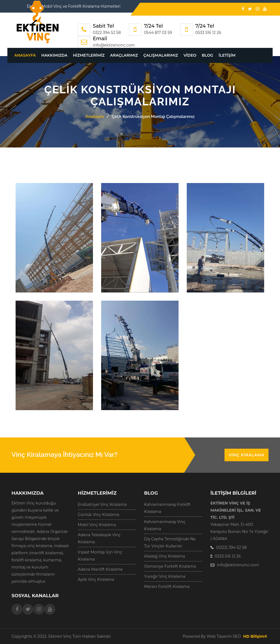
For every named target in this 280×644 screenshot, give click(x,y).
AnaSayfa (25, 55)
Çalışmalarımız (161, 55)
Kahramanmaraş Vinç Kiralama (165, 525)
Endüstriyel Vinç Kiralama (102, 504)
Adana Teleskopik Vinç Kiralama (99, 538)
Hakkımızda (54, 55)
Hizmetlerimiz (89, 55)
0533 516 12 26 (208, 33)
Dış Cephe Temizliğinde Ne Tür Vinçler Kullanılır (170, 543)
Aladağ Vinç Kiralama (164, 556)
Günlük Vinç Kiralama (99, 515)
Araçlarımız (124, 55)
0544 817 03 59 (158, 33)
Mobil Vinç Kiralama (97, 525)
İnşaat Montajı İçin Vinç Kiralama (100, 556)
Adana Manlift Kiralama (100, 569)
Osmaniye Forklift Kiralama (170, 566)
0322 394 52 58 (107, 33)
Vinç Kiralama (247, 455)
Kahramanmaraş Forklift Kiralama (167, 508)
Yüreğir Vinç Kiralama (165, 576)
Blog (207, 55)
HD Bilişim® (255, 636)
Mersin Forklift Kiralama (167, 587)
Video (190, 55)
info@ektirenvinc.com (114, 45)
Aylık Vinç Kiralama (96, 579)
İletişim (227, 55)
